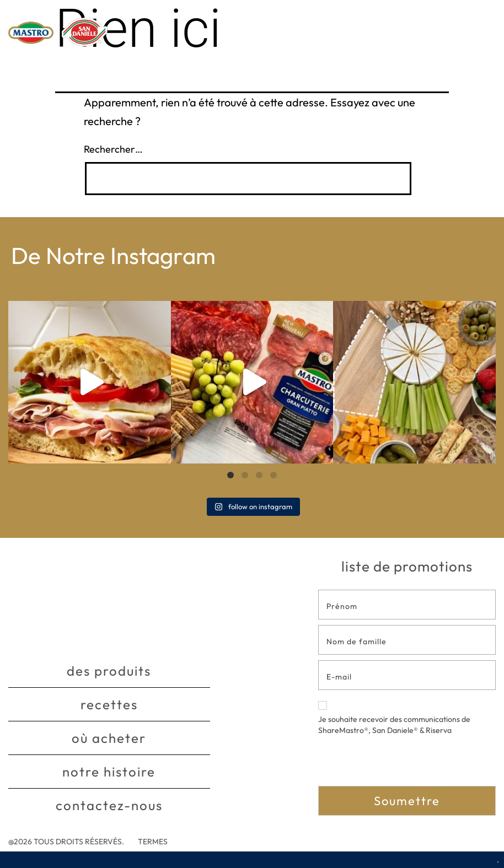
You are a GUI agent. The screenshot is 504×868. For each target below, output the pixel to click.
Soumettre (407, 801)
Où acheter (109, 738)
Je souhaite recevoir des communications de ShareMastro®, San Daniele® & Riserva (394, 718)
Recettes (109, 705)
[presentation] (402, 764)
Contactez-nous (109, 806)
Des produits (109, 671)
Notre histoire (109, 772)
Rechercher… (113, 149)
